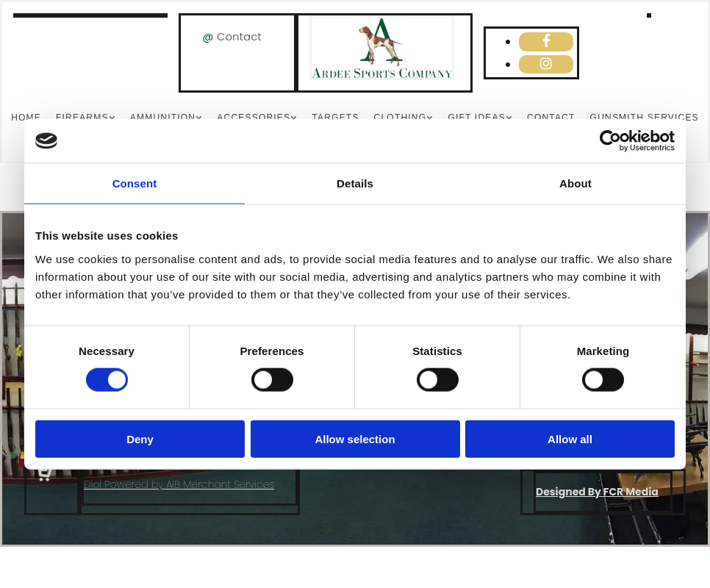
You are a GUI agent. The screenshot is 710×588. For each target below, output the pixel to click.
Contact (239, 36)
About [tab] (575, 183)
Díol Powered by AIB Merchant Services (179, 484)
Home (26, 118)
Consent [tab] (135, 183)
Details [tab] (355, 183)
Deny (140, 438)
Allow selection (355, 438)
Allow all (570, 438)
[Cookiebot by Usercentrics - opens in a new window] (610, 141)
